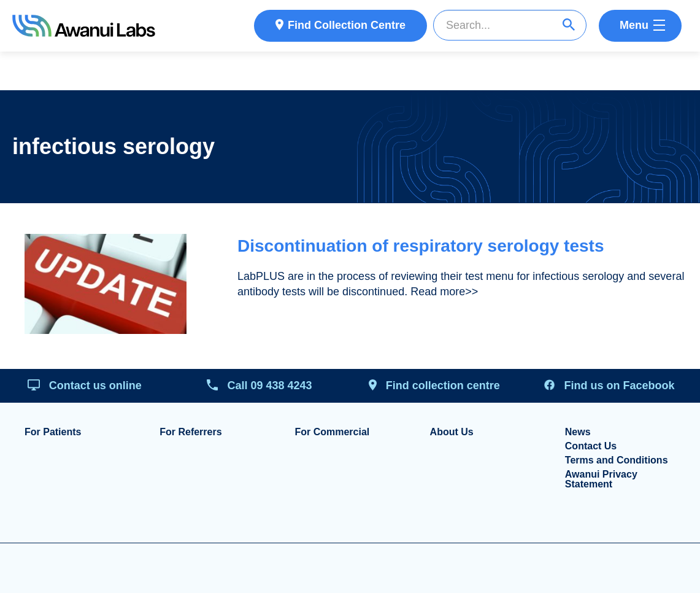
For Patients (53, 432)
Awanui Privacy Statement (601, 479)
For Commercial (332, 432)
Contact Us (591, 446)
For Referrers (190, 432)
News (578, 432)
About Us (452, 432)
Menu (634, 25)
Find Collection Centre (347, 25)
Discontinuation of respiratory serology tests (421, 246)
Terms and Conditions (617, 460)
